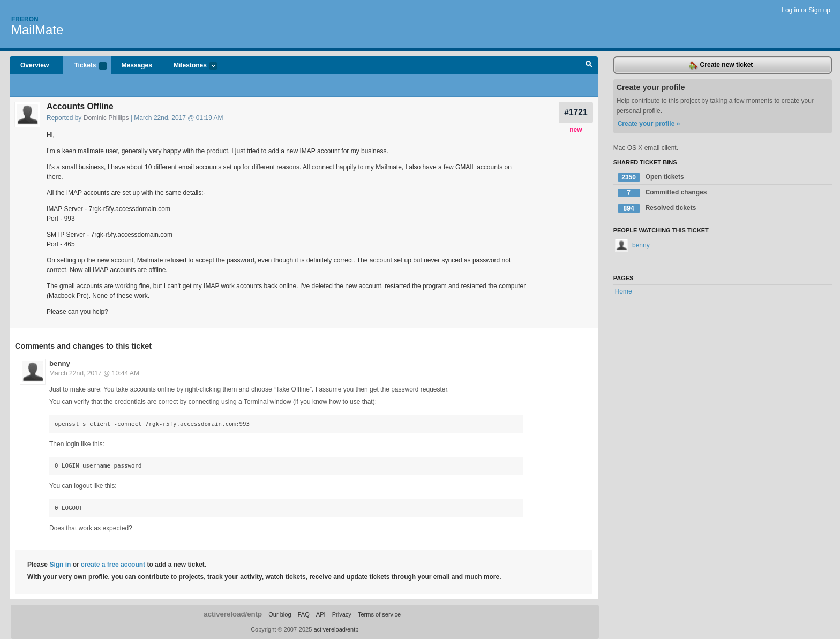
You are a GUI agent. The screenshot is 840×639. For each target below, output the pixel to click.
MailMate (37, 30)
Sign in (60, 565)
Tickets (85, 66)
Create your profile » (649, 124)
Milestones (190, 66)
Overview (35, 65)
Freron (25, 19)
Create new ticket (721, 65)
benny (60, 363)
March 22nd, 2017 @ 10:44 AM (94, 373)
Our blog (280, 614)
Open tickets (651, 177)
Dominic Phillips (106, 118)
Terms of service (379, 614)
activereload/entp (233, 614)
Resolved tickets (657, 208)
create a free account (113, 565)
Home (624, 291)
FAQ (304, 614)
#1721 (576, 112)
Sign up (819, 10)
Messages (137, 65)
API (321, 614)
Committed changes (662, 193)
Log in (790, 10)
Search (589, 65)
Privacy (342, 614)
